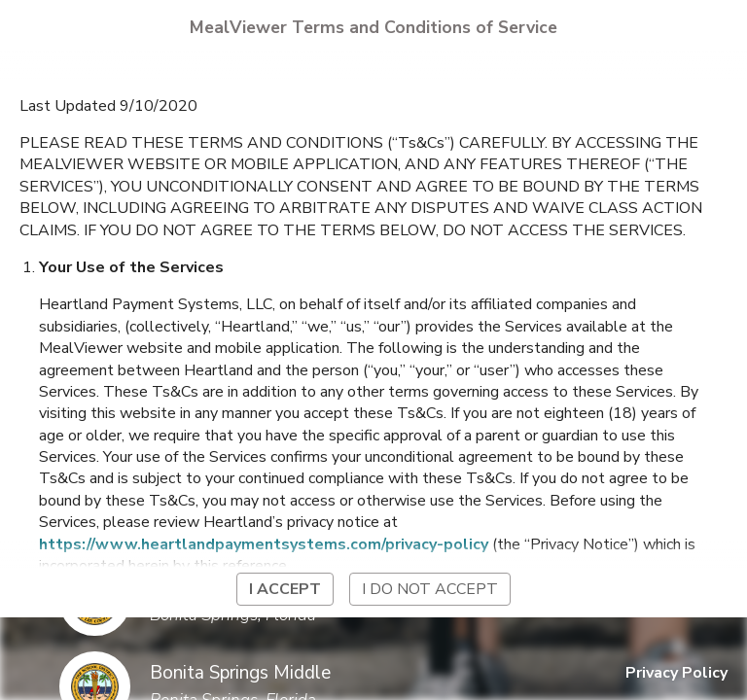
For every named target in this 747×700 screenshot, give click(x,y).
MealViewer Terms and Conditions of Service (373, 27)
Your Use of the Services (131, 267)
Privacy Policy (676, 673)
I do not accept (430, 589)
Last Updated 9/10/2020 (108, 106)
